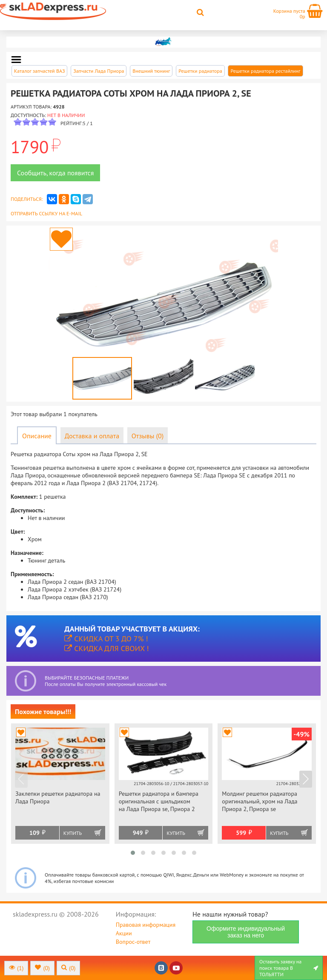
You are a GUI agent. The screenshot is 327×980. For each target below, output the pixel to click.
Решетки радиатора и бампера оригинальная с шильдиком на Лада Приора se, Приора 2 (159, 801)
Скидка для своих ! (107, 648)
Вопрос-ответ (133, 942)
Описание (37, 436)
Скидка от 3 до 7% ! (106, 639)
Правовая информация (146, 925)
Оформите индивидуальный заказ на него (246, 932)
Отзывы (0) (148, 436)
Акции (124, 933)
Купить (73, 833)
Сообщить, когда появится (55, 173)
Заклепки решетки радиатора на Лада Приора (58, 797)
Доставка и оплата (92, 436)
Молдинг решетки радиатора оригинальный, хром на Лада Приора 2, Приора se (260, 801)
